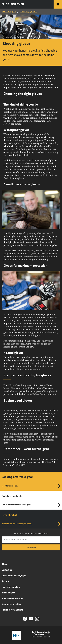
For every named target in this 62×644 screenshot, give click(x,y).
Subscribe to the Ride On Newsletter (31, 533)
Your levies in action (11, 604)
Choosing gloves (28, 11)
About (5, 564)
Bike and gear (9, 11)
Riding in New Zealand (13, 610)
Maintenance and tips (12, 598)
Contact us (7, 570)
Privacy (5, 581)
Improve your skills (11, 587)
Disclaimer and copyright (14, 575)
